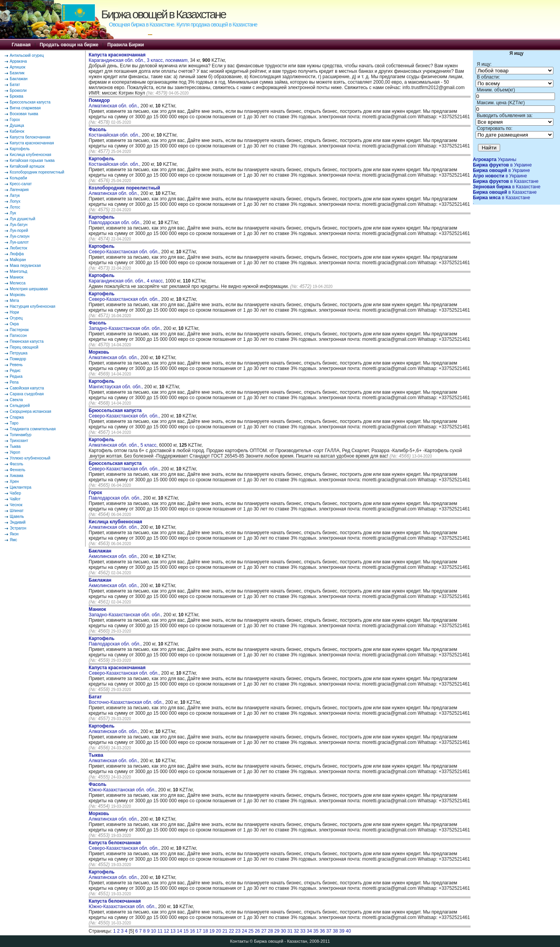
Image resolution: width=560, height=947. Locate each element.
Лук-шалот (19, 242)
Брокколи (18, 90)
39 (342, 931)
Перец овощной (24, 347)
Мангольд (18, 271)
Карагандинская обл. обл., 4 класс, (127, 278)
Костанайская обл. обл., (115, 132)
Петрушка (19, 353)
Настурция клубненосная (32, 306)
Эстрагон (18, 528)
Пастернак (19, 330)
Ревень (16, 365)
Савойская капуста (27, 388)
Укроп (15, 452)
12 (166, 931)
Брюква (17, 96)
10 (153, 931)
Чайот (15, 499)
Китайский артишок (27, 166)
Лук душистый (23, 219)
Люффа (17, 254)
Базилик (17, 73)
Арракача (18, 61)
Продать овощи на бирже (69, 45)
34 (309, 931)
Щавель (17, 516)
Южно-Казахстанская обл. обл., (123, 787)
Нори (14, 312)
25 (251, 931)
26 (257, 931)
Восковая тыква (24, 114)
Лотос (15, 207)
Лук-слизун (20, 236)
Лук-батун (18, 225)
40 (348, 931)
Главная (21, 45)
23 (238, 931)
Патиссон (18, 336)
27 (264, 931)
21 (225, 931)
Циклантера (21, 487)
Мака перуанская (25, 266)
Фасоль (17, 464)
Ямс (13, 540)
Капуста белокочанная (30, 137)
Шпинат (17, 511)
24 (244, 931)
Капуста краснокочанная (32, 143)
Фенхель (17, 470)
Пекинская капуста (27, 341)
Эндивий (18, 522)
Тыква (15, 446)
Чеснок (16, 505)
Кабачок (17, 131)
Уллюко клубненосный (30, 458)
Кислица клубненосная (31, 155)
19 (212, 931)
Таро (14, 423)
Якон (14, 534)
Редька (16, 376)
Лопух (15, 201)
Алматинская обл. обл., (115, 103)
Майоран (18, 260)
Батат (15, 85)
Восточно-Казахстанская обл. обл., (127, 700)
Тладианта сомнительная (33, 429)
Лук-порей (19, 231)
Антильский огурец (27, 55)
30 (283, 931)
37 (329, 931)
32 (296, 931)
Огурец (16, 318)
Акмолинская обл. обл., (115, 554)
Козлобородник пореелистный (37, 172)
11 (160, 931)
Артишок (17, 67)
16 (192, 931)
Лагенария (19, 190)
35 (316, 931)
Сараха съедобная (27, 394)
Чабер (15, 493)
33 (303, 931)
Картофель (20, 149)
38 (335, 931)
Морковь (17, 295)
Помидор (18, 359)
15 (186, 931)
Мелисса (18, 283)
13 (173, 931)
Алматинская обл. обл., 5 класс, (124, 442)
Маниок (17, 277)
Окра (14, 324)
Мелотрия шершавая (29, 289)
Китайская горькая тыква (32, 160)
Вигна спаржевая (25, 108)
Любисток (18, 248)
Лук (13, 213)
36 (322, 931)
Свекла (16, 400)
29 (277, 931)
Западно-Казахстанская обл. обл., (126, 326)
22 (231, 931)
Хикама (17, 476)
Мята (14, 301)
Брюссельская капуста (30, 102)
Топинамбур (21, 435)
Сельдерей (20, 406)
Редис (15, 371)
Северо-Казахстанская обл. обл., (125, 249)
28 (270, 931)
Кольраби (18, 178)
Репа (14, 382)
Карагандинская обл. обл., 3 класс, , (139, 58)
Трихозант (19, 441)
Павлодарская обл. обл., (116, 220)
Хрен (14, 481)
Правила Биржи (126, 45)
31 (290, 931)
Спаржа (17, 417)
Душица (17, 125)
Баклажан (19, 79)
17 (199, 931)
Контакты (240, 941)
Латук (15, 196)
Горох (15, 120)
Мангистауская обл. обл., (116, 384)
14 (179, 931)
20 (218, 931)
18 (206, 931)
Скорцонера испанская (31, 411)
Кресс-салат (21, 184)
